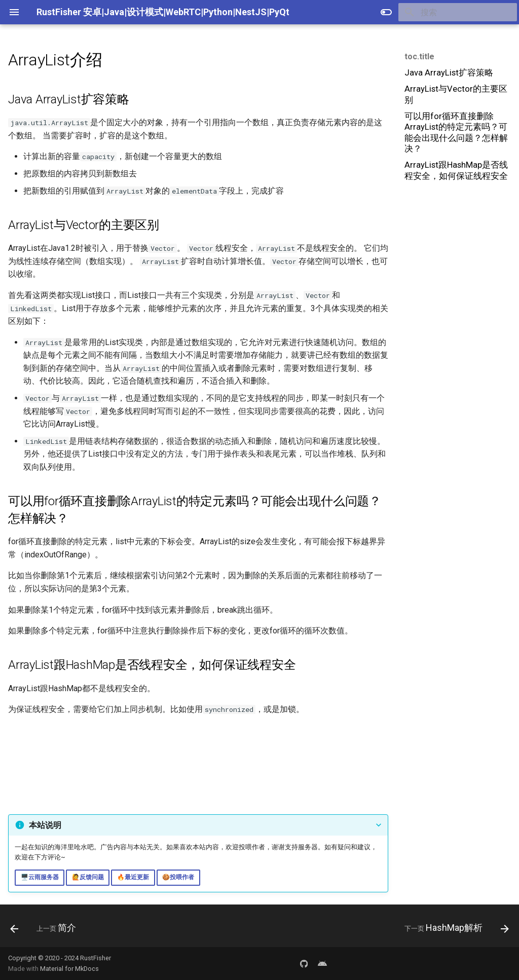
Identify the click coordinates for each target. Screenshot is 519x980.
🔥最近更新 (133, 877)
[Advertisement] (457, 263)
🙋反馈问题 (88, 877)
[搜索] (458, 12)
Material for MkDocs (69, 969)
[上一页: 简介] (46, 929)
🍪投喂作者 (178, 877)
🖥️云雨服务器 (40, 877)
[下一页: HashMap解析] (454, 929)
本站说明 (45, 825)
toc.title (419, 56)
